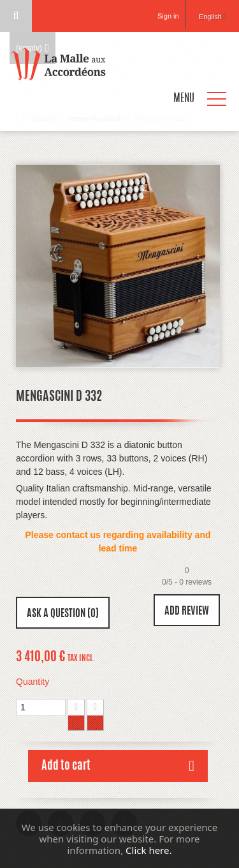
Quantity (33, 682)
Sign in (168, 16)
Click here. (148, 850)
